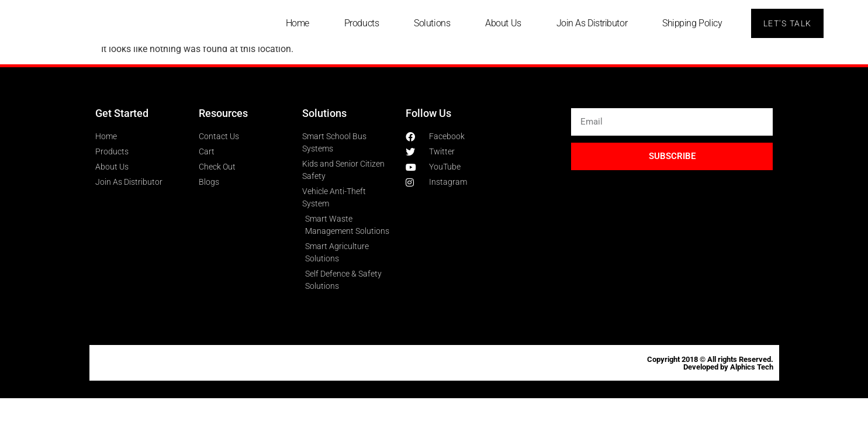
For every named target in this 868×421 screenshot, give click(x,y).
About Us (502, 23)
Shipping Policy (691, 23)
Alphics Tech (752, 367)
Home (296, 23)
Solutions (431, 23)
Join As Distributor (591, 23)
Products (360, 23)
